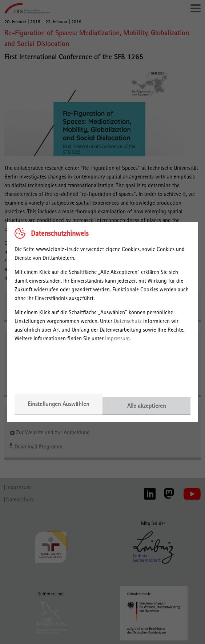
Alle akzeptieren (147, 406)
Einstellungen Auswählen (59, 404)
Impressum (117, 338)
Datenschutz (128, 321)
